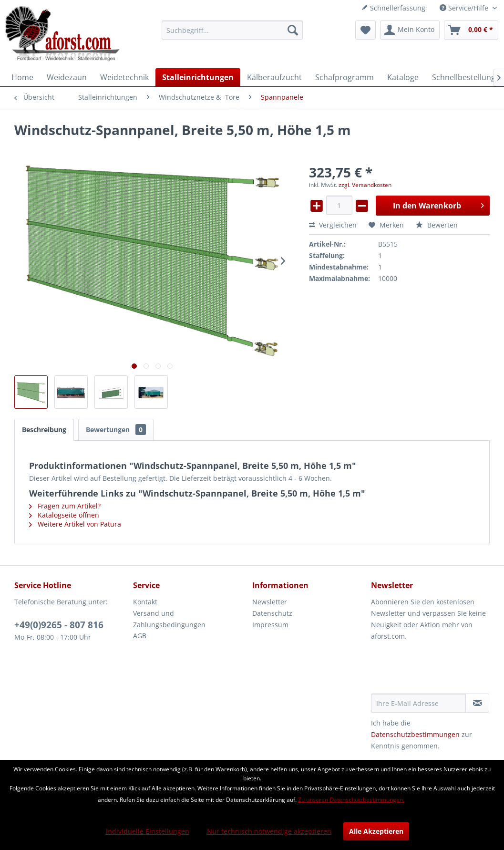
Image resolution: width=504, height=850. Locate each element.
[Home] (22, 77)
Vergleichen (333, 225)
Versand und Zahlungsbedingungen (169, 619)
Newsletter (270, 602)
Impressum (270, 625)
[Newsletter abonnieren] (477, 703)
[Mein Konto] (410, 30)
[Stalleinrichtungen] (198, 77)
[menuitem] (232, 30)
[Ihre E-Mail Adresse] (418, 703)
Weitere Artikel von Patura (75, 524)
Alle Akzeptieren (376, 831)
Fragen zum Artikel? (65, 506)
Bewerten (437, 225)
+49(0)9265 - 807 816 (59, 625)
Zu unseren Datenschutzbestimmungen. (351, 800)
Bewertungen (116, 430)
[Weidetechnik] (124, 77)
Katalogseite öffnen (64, 515)
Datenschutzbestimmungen (415, 734)
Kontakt (145, 602)
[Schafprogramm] (345, 77)
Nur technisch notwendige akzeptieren (269, 831)
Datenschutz (272, 613)
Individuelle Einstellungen (148, 831)
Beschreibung (44, 430)
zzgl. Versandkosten (365, 185)
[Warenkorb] (471, 30)
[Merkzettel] (365, 30)
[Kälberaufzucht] (274, 77)
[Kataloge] (403, 77)
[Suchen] (293, 30)
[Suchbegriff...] (232, 30)
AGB (140, 636)
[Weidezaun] (67, 77)
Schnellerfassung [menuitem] (393, 8)
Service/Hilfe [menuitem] (465, 8)
